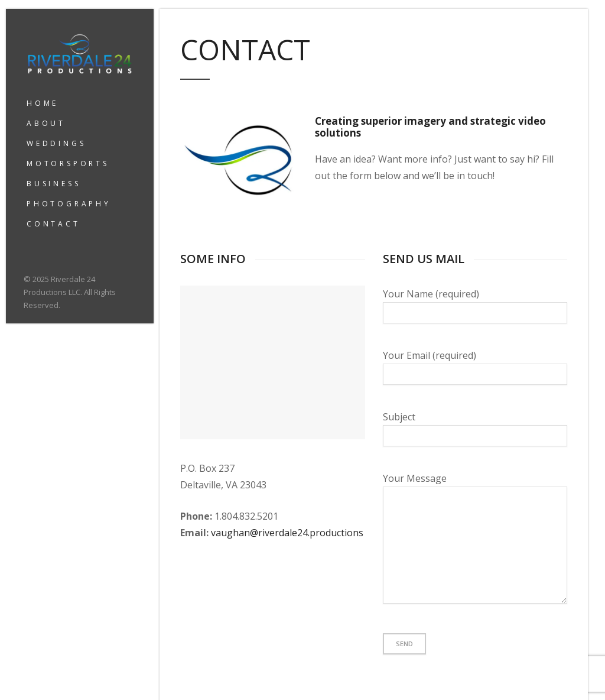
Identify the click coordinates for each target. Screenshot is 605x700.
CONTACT (53, 224)
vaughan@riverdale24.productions (287, 533)
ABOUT (46, 123)
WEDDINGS (56, 143)
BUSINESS (53, 184)
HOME (43, 103)
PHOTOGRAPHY (69, 204)
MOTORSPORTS (68, 163)
